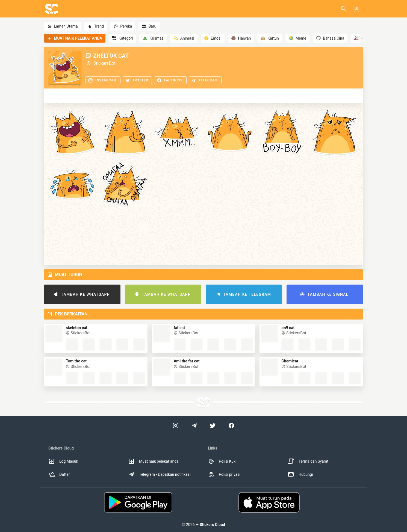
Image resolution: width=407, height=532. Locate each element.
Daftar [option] (59, 474)
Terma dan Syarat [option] (308, 461)
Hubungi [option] (300, 474)
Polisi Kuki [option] (222, 461)
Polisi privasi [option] (224, 474)
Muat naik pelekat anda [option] (153, 461)
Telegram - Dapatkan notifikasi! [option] (160, 474)
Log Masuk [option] (63, 461)
